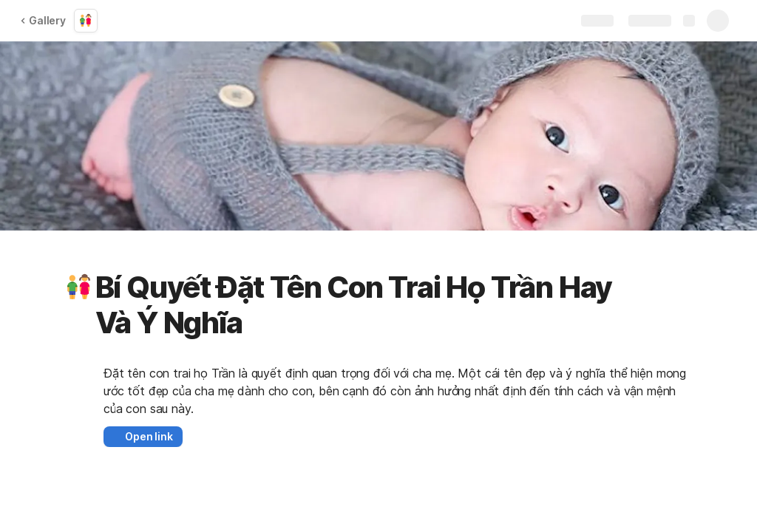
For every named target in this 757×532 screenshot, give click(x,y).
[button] (79, 287)
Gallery (43, 20)
